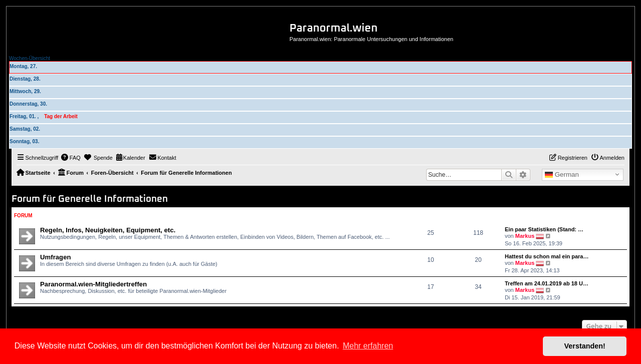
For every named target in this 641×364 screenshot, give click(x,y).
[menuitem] (71, 158)
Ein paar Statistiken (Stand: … (544, 229)
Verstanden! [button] (585, 346)
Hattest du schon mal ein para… (547, 256)
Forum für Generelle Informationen (90, 199)
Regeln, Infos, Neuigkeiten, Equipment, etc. (108, 230)
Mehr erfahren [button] (368, 346)
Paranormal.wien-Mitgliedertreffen (93, 284)
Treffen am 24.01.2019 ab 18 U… (547, 283)
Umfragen (56, 257)
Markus (525, 236)
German (562, 175)
